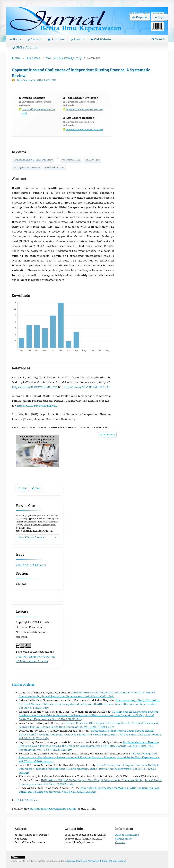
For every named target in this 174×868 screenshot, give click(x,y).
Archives (56, 39)
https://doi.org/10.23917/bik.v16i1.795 (35, 387)
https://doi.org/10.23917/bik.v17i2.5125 (37, 80)
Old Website (101, 39)
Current (35, 39)
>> (37, 800)
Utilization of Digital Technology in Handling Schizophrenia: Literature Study (92, 780)
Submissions (123, 839)
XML (38, 488)
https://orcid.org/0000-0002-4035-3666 (84, 130)
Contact (120, 842)
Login (160, 17)
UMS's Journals (25, 47)
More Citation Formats (31, 537)
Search (158, 39)
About (77, 39)
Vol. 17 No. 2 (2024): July (64, 58)
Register (140, 17)
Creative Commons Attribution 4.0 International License (96, 861)
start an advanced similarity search (53, 809)
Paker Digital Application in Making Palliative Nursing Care (120, 788)
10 (32, 800)
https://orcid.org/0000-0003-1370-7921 (84, 109)
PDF (24, 488)
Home (15, 39)
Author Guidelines (127, 835)
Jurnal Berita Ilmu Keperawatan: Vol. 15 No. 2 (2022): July (78, 696)
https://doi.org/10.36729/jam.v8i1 (37, 406)
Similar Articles (23, 685)
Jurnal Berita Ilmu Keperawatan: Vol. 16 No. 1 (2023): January (58, 792)
